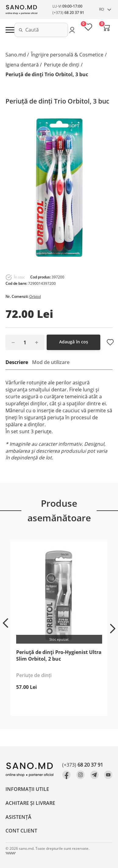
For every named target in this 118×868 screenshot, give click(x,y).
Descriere (17, 362)
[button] (5, 623)
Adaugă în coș (74, 342)
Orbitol (35, 296)
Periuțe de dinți (62, 65)
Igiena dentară (22, 65)
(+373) (68, 13)
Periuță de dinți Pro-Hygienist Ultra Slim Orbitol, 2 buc (59, 655)
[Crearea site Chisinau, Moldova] (11, 853)
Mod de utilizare (51, 362)
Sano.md (16, 55)
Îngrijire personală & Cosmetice (67, 55)
